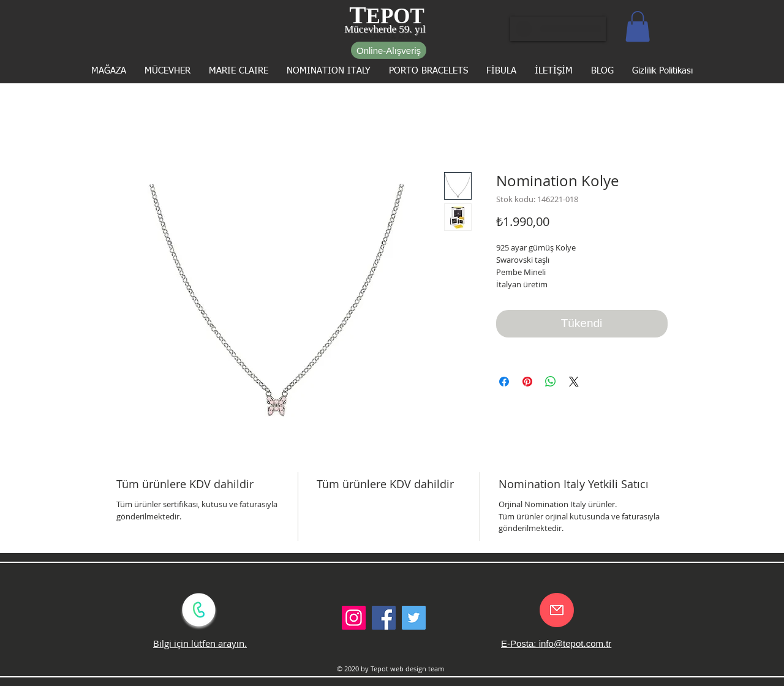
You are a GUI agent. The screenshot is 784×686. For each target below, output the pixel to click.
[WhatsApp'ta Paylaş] (551, 382)
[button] (638, 26)
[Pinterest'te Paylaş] (527, 382)
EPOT (395, 16)
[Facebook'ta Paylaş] (504, 382)
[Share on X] (574, 382)
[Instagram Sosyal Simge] (354, 618)
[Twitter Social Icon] (414, 618)
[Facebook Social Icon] (384, 618)
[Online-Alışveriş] (389, 50)
